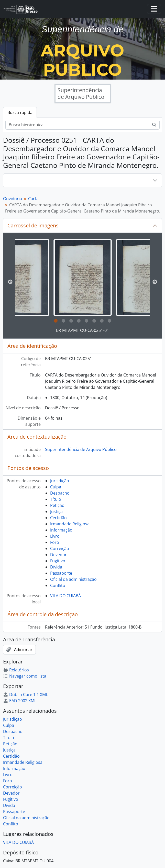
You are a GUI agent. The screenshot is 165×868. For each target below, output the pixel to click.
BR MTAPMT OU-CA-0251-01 (82, 330)
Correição (60, 548)
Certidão (58, 518)
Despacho (60, 493)
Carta (33, 199)
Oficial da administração (73, 579)
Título (56, 499)
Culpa (56, 487)
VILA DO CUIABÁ (65, 596)
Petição (57, 505)
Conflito (58, 585)
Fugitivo (58, 561)
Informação (61, 530)
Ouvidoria (13, 199)
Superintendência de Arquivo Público (81, 449)
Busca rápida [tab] (20, 112)
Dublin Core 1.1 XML (25, 695)
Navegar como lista (25, 676)
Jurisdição (60, 481)
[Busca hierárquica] (77, 125)
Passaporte (61, 573)
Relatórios (16, 670)
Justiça (56, 512)
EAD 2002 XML (20, 701)
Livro (55, 536)
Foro (55, 542)
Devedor (58, 555)
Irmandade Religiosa (70, 524)
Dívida (56, 567)
